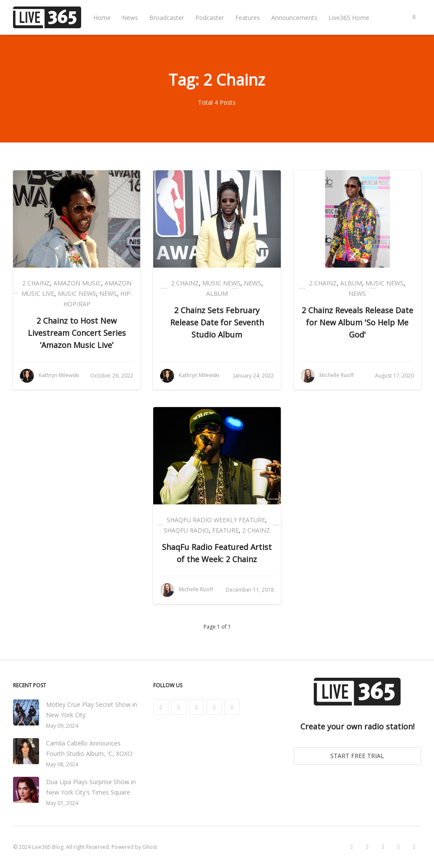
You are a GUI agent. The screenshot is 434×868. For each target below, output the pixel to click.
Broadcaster (167, 18)
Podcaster (210, 18)
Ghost (150, 847)
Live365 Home (349, 18)
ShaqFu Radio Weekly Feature (216, 520)
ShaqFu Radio (186, 530)
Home (102, 18)
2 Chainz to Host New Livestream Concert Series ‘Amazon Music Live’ (77, 333)
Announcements (294, 18)
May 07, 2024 (62, 803)
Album (217, 293)
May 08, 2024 (62, 764)
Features (248, 18)
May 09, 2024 (62, 726)
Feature (225, 530)
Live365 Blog (48, 847)
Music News (77, 293)
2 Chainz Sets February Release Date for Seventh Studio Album (217, 322)
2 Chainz (36, 283)
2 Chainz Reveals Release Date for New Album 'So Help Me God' (357, 322)
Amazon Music (77, 283)
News (130, 18)
